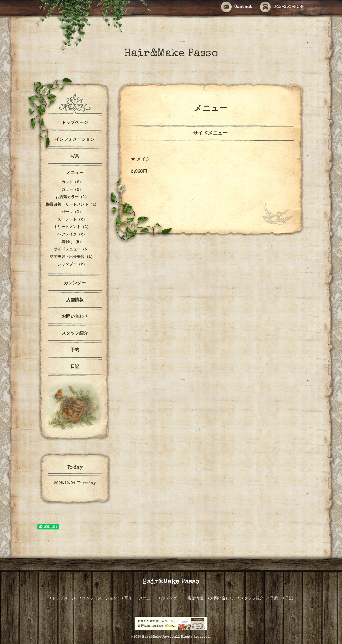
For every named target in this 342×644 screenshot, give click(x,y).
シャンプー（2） (72, 265)
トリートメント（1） (72, 227)
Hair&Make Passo (171, 54)
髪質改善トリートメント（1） (72, 205)
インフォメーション (75, 140)
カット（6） (72, 182)
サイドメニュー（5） (72, 250)
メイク (143, 160)
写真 (75, 156)
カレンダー (75, 284)
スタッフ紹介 (75, 334)
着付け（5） (72, 242)
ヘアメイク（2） (72, 235)
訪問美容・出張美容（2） (72, 257)
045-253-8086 (282, 7)
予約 (75, 350)
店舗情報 (75, 300)
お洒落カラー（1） (72, 197)
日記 (75, 367)
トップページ (75, 123)
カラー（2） (72, 190)
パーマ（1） (72, 212)
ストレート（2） (72, 220)
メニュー (75, 173)
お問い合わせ (75, 317)
